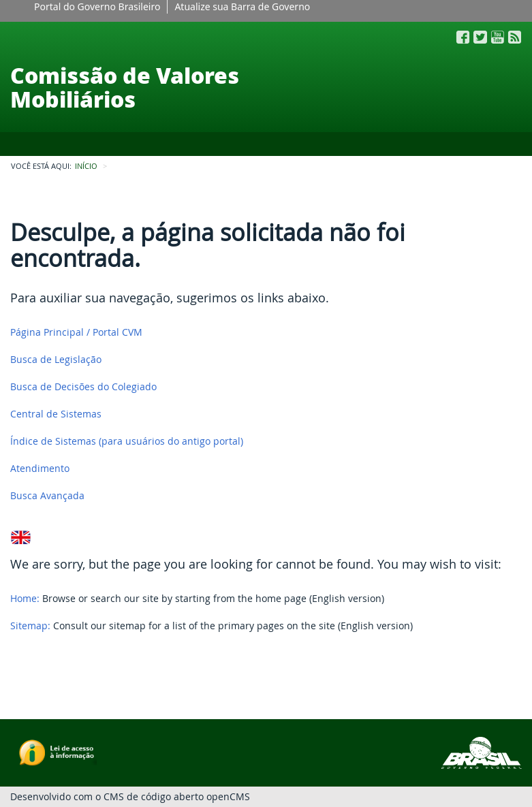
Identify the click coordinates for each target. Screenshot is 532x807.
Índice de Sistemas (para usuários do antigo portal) (127, 441)
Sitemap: (30, 626)
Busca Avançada (47, 495)
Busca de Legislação (56, 359)
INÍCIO (86, 166)
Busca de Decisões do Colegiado (83, 386)
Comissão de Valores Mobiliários (125, 87)
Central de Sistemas (56, 414)
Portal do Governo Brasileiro (97, 6)
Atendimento (40, 468)
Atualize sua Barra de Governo (242, 6)
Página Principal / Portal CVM (76, 332)
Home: (25, 598)
